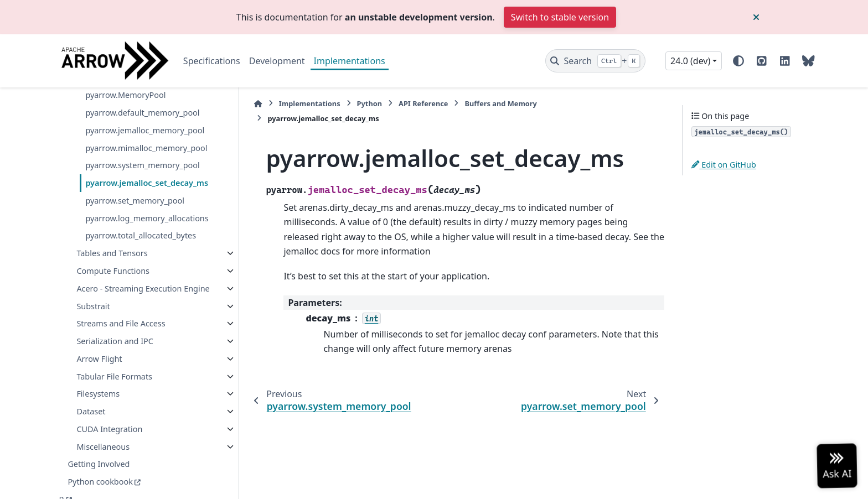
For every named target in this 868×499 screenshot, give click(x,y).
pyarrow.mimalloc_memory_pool (146, 148)
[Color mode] (738, 61)
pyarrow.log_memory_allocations (147, 218)
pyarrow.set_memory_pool (135, 201)
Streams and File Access (121, 323)
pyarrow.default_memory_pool (142, 113)
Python (369, 103)
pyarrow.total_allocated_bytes (141, 235)
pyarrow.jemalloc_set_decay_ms (147, 183)
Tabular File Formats (114, 376)
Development (277, 61)
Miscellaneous (103, 447)
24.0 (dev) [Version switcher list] (690, 61)
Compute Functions (113, 271)
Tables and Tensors (112, 253)
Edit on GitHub (724, 165)
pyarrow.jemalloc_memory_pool (145, 130)
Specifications (212, 61)
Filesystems (98, 394)
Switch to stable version (560, 17)
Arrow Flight (99, 359)
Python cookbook (100, 482)
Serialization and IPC (115, 341)
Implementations (350, 61)
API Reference (423, 103)
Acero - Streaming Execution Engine (143, 289)
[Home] (258, 104)
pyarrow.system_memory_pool (142, 165)
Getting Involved (99, 464)
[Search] (595, 61)
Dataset (91, 411)
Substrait (93, 306)
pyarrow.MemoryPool (125, 95)
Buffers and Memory (500, 103)
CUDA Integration (109, 429)
